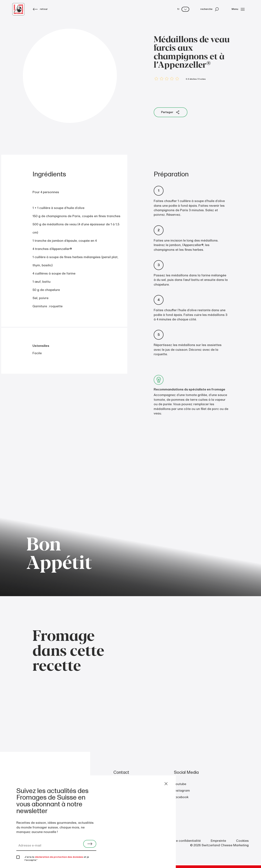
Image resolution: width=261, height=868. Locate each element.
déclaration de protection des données (59, 857)
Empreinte (218, 841)
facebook (181, 797)
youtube (180, 784)
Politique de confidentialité (180, 841)
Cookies (242, 841)
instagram (182, 791)
